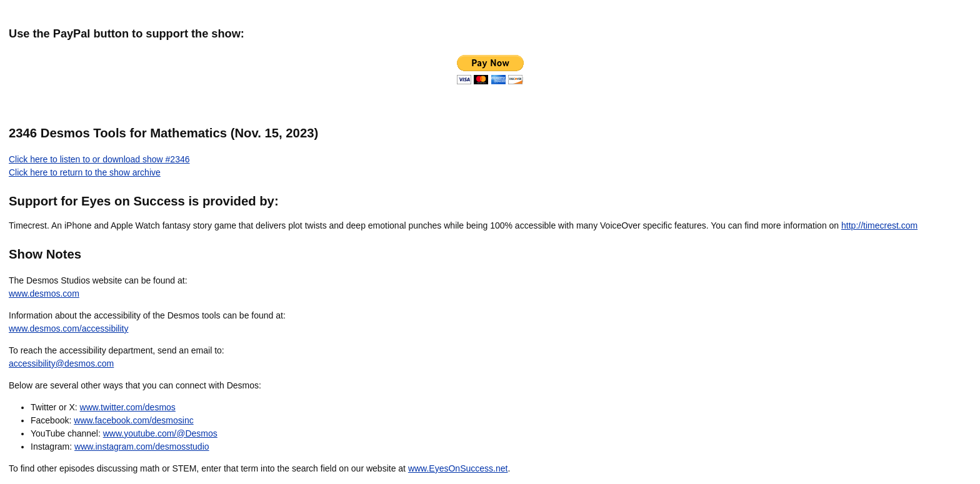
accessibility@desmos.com (61, 363)
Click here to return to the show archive (85, 172)
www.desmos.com (44, 294)
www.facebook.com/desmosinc (133, 420)
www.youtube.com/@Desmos (160, 433)
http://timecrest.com (879, 225)
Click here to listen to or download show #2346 (99, 159)
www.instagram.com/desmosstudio (142, 447)
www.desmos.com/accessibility (68, 328)
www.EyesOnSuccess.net (458, 468)
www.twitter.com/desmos (128, 407)
